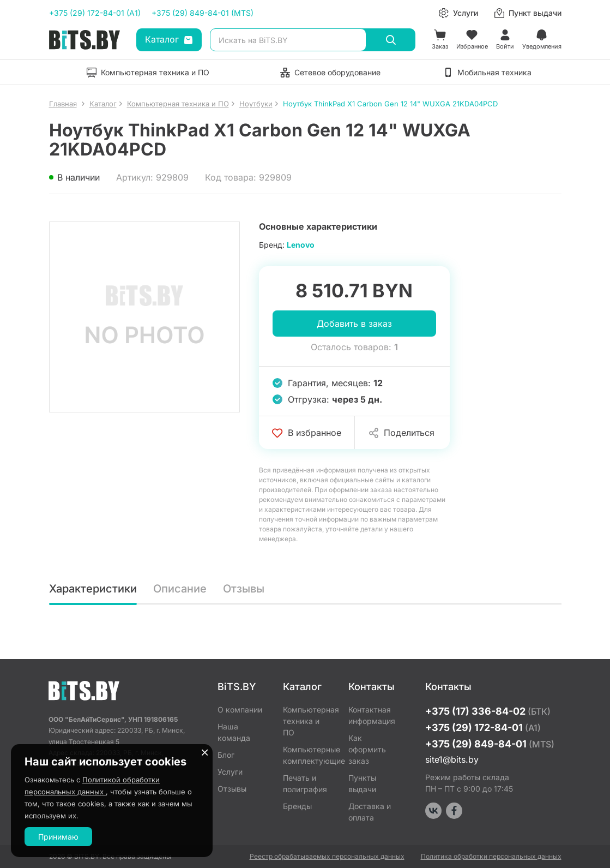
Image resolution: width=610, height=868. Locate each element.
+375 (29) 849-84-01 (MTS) (203, 13)
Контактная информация (372, 715)
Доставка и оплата (370, 812)
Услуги (230, 772)
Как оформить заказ (367, 749)
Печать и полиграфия (305, 783)
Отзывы (244, 589)
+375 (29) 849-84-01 (490, 744)
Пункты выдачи (362, 783)
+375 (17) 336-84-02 (488, 711)
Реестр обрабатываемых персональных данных (327, 856)
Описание (180, 589)
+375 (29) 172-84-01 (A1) (95, 13)
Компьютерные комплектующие (307, 755)
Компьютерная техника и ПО (307, 721)
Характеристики (93, 589)
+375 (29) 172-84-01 (483, 728)
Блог (226, 755)
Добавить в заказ (354, 324)
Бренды (297, 806)
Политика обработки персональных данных (491, 856)
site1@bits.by (452, 759)
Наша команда (234, 732)
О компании (240, 710)
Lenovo (301, 245)
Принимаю (58, 837)
